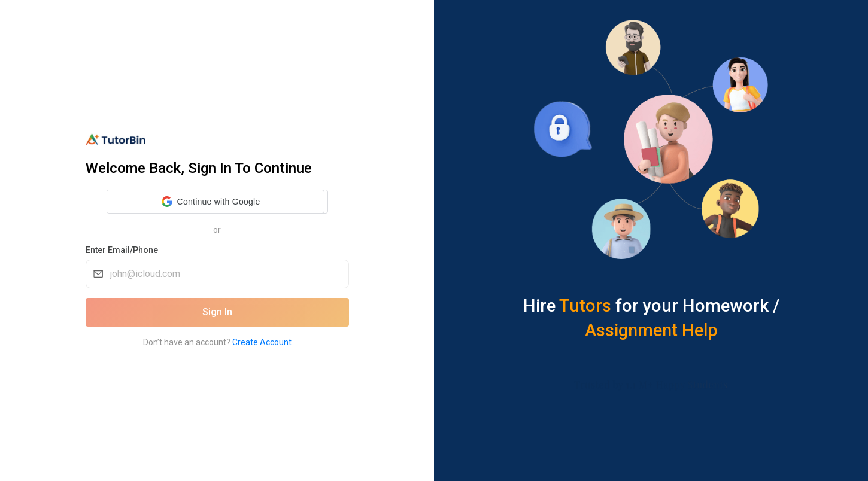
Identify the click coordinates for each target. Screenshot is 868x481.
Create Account (262, 342)
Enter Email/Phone (122, 250)
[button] (211, 202)
